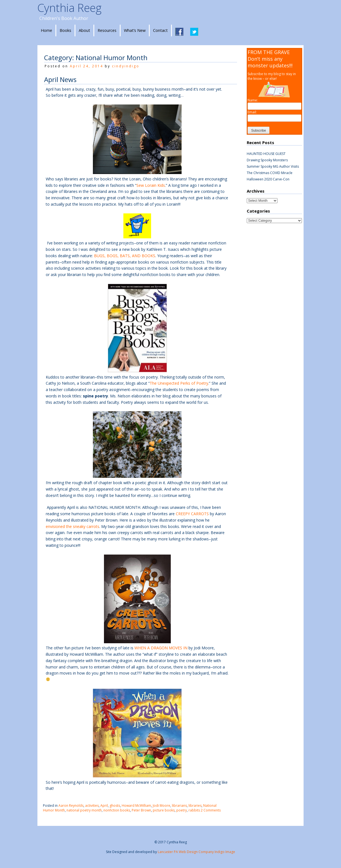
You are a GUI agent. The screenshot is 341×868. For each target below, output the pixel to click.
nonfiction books (117, 810)
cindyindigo (126, 66)
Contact (160, 30)
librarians (179, 806)
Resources (107, 30)
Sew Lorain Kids (151, 185)
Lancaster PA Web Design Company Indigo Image (196, 852)
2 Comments (211, 810)
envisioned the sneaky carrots (72, 526)
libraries (195, 806)
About (84, 30)
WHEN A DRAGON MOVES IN (161, 648)
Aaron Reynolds (71, 806)
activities (92, 806)
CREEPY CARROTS (192, 514)
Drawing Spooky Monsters (267, 160)
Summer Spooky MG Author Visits (273, 166)
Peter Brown (141, 810)
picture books (164, 810)
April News (60, 79)
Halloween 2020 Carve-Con (268, 179)
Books (65, 30)
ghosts (115, 806)
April (104, 806)
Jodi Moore (161, 806)
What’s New (135, 30)
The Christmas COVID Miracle (270, 173)
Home (46, 30)
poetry (182, 810)
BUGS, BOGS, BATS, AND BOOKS (125, 256)
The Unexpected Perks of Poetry (179, 383)
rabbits (194, 810)
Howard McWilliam (136, 806)
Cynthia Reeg (69, 8)
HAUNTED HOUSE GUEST (266, 154)
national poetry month (84, 810)
